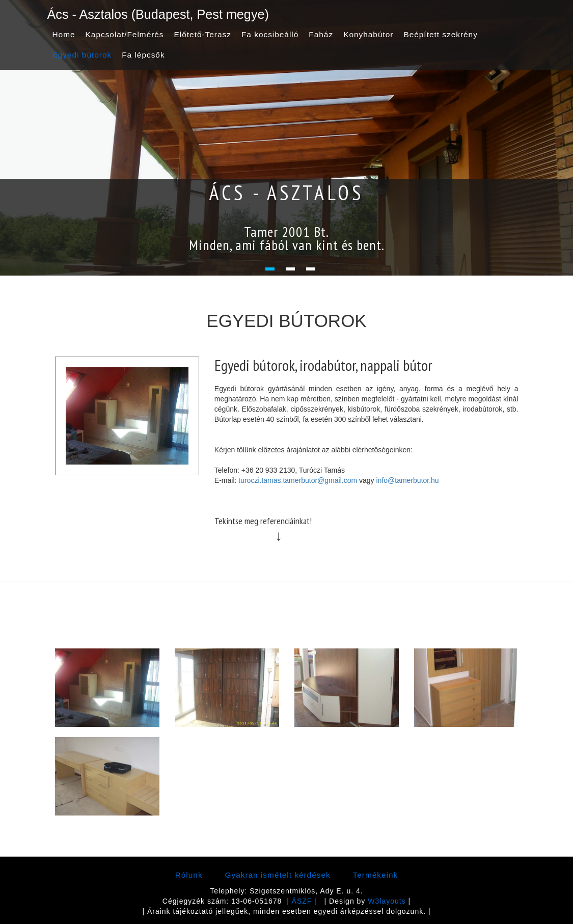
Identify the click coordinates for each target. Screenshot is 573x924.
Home (64, 34)
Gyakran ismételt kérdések (278, 875)
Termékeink (376, 875)
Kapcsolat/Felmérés (125, 34)
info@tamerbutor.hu (407, 480)
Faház (321, 34)
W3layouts (387, 901)
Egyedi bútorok (82, 55)
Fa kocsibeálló (270, 34)
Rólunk (189, 875)
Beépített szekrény (440, 34)
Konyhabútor (368, 34)
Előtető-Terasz (203, 34)
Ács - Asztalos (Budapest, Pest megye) (158, 14)
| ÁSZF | (302, 901)
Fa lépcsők (143, 55)
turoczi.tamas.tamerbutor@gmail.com (298, 480)
